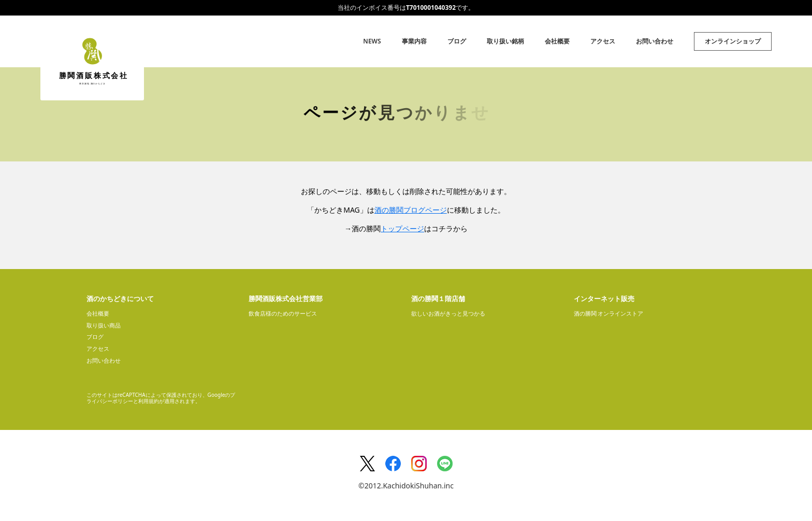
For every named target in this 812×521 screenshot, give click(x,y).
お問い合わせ (655, 41)
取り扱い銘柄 (505, 41)
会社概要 (557, 41)
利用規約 (149, 401)
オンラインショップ (733, 41)
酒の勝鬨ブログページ (411, 210)
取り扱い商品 (104, 325)
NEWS (372, 41)
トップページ (402, 228)
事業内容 (414, 41)
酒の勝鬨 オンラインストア (609, 313)
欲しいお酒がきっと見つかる (448, 313)
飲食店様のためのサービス (283, 313)
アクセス (603, 41)
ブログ (457, 41)
